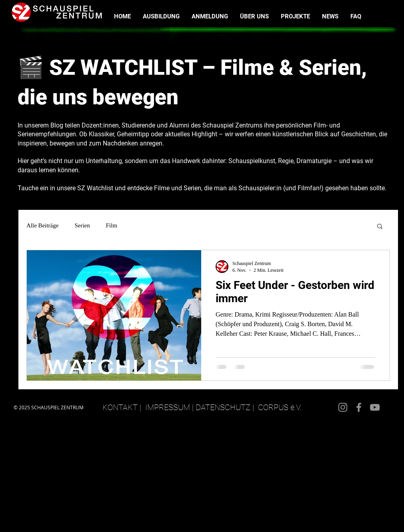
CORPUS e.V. (280, 407)
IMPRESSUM (168, 407)
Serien (82, 225)
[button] (380, 227)
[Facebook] (359, 407)
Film (112, 225)
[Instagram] (343, 407)
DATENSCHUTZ (223, 407)
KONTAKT (120, 407)
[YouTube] (375, 407)
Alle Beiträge (42, 225)
